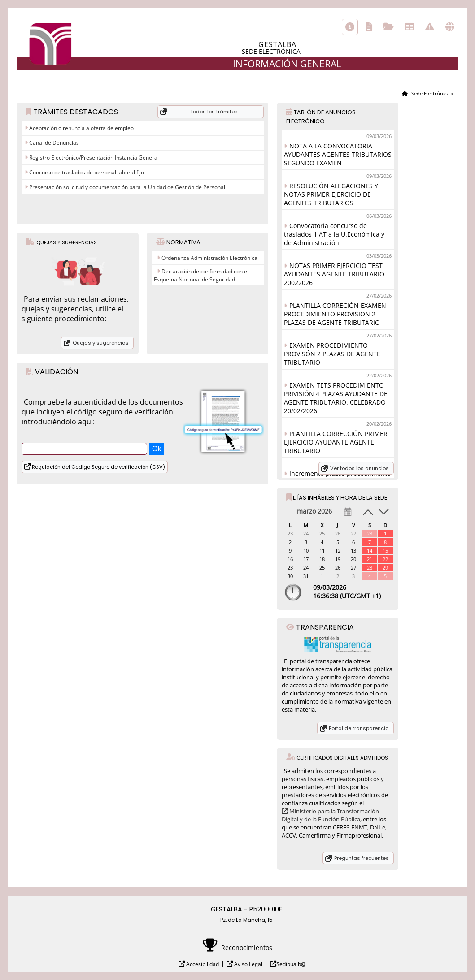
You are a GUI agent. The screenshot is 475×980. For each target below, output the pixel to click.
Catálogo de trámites (369, 27)
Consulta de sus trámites (389, 27)
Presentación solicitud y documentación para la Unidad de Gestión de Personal (126, 187)
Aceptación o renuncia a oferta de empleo (81, 128)
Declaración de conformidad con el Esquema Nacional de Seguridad (201, 275)
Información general (350, 27)
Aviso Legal (248, 964)
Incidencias (430, 27)
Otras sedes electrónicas (450, 27)
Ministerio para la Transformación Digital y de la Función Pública (330, 815)
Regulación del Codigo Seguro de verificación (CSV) (98, 467)
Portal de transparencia (359, 728)
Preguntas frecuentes (362, 858)
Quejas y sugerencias (101, 343)
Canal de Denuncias (53, 143)
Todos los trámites (214, 112)
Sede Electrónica (430, 93)
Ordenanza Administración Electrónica (209, 258)
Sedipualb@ (291, 964)
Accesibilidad (202, 964)
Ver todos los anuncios (360, 468)
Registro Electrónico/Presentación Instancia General (93, 158)
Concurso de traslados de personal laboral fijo (86, 172)
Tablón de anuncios (410, 27)
